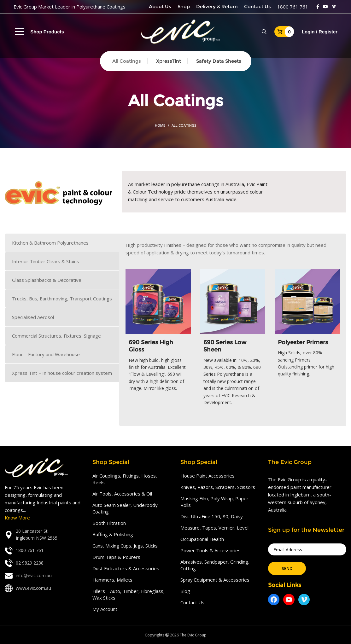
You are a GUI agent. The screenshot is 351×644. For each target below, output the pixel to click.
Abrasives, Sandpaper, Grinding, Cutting (215, 565)
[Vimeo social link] (334, 7)
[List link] (44, 535)
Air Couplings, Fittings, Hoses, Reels (125, 479)
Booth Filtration (109, 523)
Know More (17, 518)
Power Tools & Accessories (211, 550)
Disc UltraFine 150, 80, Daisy (212, 516)
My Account (105, 609)
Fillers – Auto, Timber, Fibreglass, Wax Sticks (129, 594)
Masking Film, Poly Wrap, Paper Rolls (214, 502)
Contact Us (192, 602)
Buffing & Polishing (113, 534)
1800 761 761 (293, 7)
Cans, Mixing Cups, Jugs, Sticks (125, 546)
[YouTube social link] (325, 7)
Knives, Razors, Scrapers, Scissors (218, 487)
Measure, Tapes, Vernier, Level (214, 528)
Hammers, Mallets (112, 580)
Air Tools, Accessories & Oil (122, 494)
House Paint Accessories (208, 476)
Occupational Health (202, 539)
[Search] (264, 32)
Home (160, 125)
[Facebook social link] (318, 7)
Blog (185, 591)
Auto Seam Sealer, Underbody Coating (125, 508)
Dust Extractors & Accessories (126, 568)
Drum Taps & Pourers (116, 557)
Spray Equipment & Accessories (215, 580)
